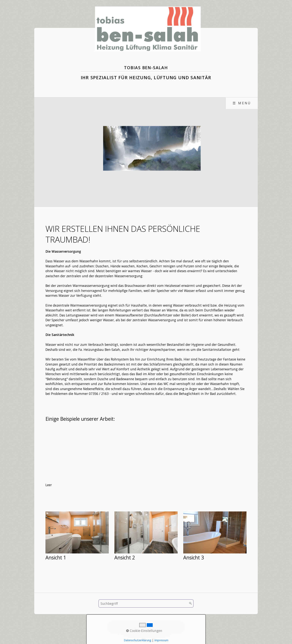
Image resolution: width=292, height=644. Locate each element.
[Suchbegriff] (146, 603)
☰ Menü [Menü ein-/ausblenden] (242, 103)
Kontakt (134, 626)
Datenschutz (171, 626)
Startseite (119, 626)
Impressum (151, 626)
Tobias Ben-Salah (146, 67)
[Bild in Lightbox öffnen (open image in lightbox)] (77, 532)
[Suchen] (191, 603)
